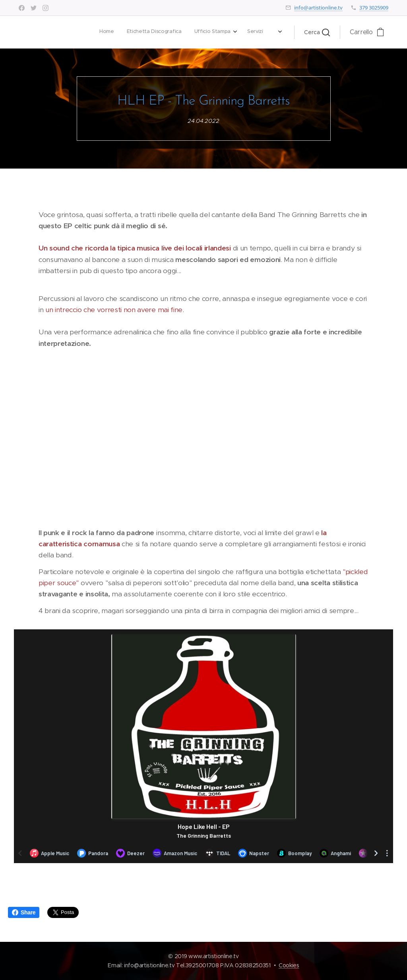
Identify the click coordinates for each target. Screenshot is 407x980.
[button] (317, 32)
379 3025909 (374, 8)
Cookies (289, 965)
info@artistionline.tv (318, 8)
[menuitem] (164, 32)
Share (24, 912)
